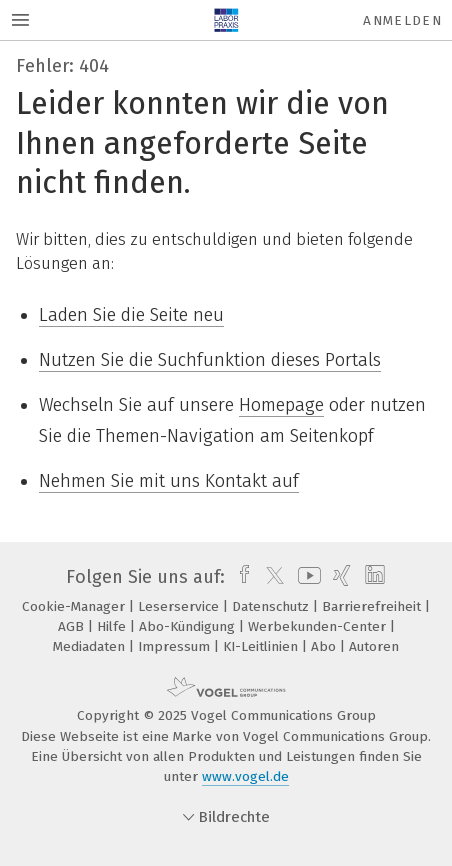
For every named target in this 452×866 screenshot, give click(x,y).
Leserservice (180, 606)
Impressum (176, 646)
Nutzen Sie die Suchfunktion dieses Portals (210, 360)
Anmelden (402, 20)
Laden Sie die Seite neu (131, 315)
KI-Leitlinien (262, 646)
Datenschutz (272, 606)
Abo (325, 646)
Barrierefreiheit (373, 606)
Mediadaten (91, 646)
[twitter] (270, 577)
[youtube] (306, 577)
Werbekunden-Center (319, 626)
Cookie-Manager (75, 606)
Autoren (374, 646)
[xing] (339, 577)
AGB (73, 626)
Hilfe (113, 626)
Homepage (281, 405)
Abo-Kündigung (189, 626)
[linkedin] (372, 577)
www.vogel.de (245, 776)
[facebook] (239, 577)
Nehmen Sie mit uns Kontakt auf (169, 481)
